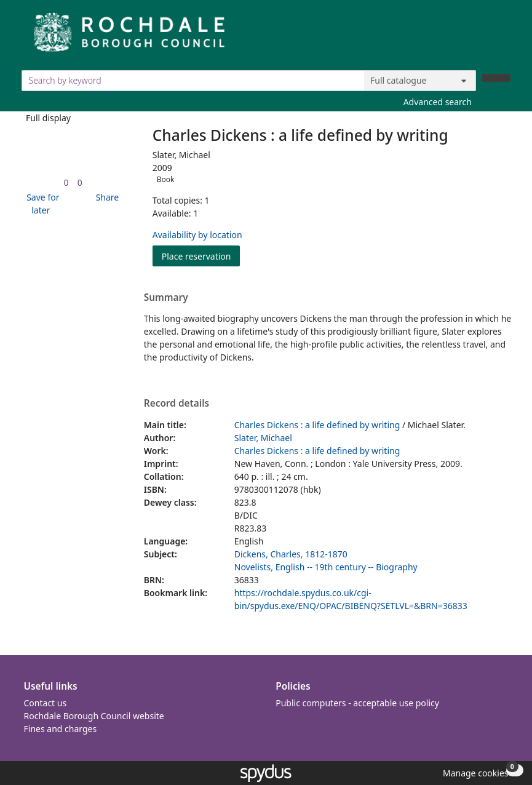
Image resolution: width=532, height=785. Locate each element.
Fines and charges (61, 729)
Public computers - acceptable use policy (357, 703)
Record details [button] (177, 404)
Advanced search (438, 102)
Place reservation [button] (201, 256)
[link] (66, 182)
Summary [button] (166, 298)
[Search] (496, 78)
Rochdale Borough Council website (94, 716)
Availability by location (197, 235)
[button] (41, 204)
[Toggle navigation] (504, 37)
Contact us (46, 703)
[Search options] (420, 81)
